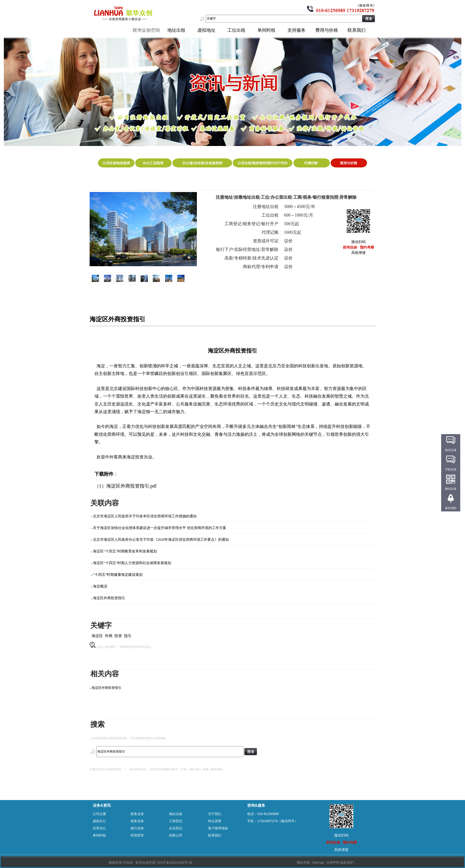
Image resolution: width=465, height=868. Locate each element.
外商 (109, 636)
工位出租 (236, 30)
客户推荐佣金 (218, 828)
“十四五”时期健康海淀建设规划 (118, 575)
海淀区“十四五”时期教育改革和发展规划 (125, 551)
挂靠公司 (176, 835)
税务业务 (137, 821)
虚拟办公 (99, 821)
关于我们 (215, 814)
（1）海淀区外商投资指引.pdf (126, 486)
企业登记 (176, 828)
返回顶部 (451, 508)
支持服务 (296, 30)
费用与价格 (327, 30)
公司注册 (99, 814)
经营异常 (137, 835)
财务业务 (137, 814)
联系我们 (357, 30)
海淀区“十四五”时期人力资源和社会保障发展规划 (132, 563)
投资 (118, 636)
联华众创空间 (146, 30)
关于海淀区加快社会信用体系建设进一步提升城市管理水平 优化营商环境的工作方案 (160, 528)
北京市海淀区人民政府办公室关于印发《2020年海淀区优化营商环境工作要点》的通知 (161, 540)
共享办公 (99, 828)
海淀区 (97, 636)
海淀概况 (100, 586)
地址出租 (176, 30)
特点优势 (215, 821)
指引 (128, 636)
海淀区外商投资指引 (109, 598)
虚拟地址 (206, 30)
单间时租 (266, 30)
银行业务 (137, 828)
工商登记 (176, 821)
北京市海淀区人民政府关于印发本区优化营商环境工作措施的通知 (145, 516)
